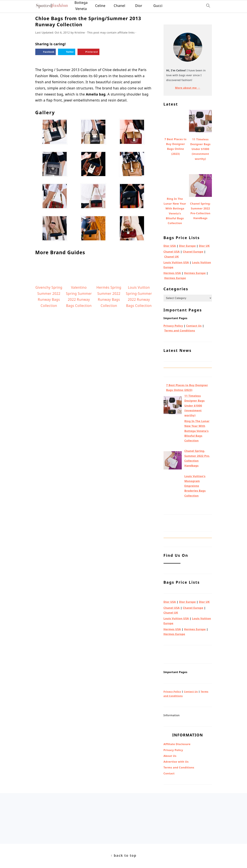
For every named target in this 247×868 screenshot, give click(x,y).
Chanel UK (171, 257)
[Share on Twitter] (67, 52)
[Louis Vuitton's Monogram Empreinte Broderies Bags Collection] (173, 491)
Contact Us (194, 326)
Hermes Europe (195, 273)
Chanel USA (172, 252)
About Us (170, 756)
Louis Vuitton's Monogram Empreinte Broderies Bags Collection (195, 486)
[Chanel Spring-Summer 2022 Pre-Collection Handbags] (173, 461)
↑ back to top (123, 855)
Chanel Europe (193, 252)
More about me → (188, 88)
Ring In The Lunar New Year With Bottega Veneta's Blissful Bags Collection (197, 431)
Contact (169, 773)
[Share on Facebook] (46, 52)
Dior (139, 6)
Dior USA (170, 246)
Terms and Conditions (180, 330)
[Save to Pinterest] (88, 52)
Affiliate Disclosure (177, 744)
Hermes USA (172, 273)
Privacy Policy (173, 326)
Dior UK (204, 246)
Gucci (158, 6)
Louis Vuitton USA (176, 262)
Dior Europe (187, 246)
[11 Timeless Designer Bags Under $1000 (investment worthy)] (173, 406)
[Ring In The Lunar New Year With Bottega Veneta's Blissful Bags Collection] (173, 434)
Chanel (119, 6)
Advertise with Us (176, 762)
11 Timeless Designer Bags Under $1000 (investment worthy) (194, 405)
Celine (100, 6)
